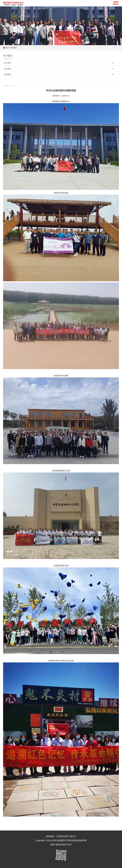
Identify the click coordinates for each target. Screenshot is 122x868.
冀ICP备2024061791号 (61, 845)
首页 (7, 48)
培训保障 (7, 75)
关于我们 (7, 63)
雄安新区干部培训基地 (68, 840)
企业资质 (7, 69)
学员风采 (14, 48)
